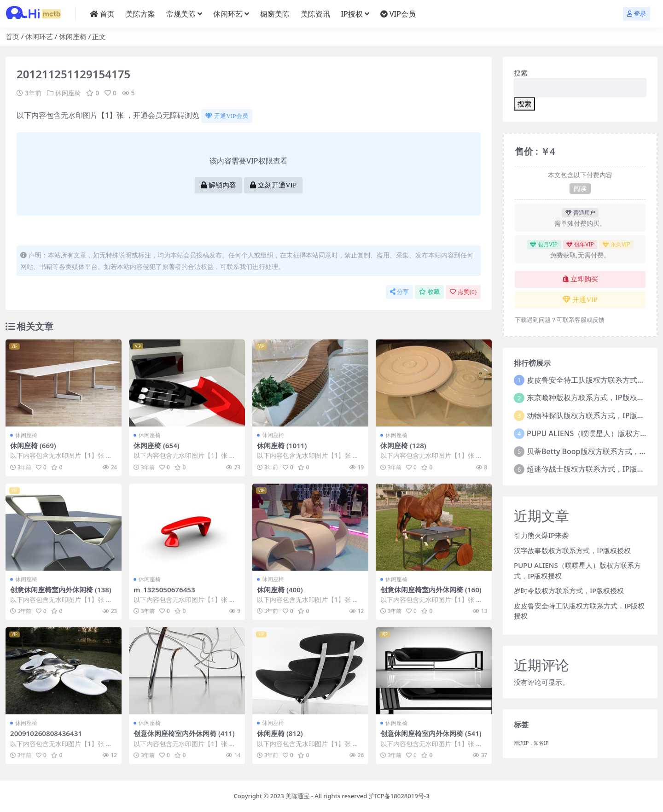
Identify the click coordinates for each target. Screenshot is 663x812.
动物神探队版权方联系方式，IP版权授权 (593, 415)
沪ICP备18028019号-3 (399, 796)
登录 (637, 14)
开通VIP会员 (227, 116)
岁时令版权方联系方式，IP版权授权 (569, 590)
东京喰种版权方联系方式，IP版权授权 (589, 397)
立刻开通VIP (273, 185)
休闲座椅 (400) (280, 590)
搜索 (521, 73)
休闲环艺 (39, 36)
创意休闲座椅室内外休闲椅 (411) (184, 733)
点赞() (463, 292)
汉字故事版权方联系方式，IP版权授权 (572, 550)
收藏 (429, 292)
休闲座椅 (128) (403, 445)
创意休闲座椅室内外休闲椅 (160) (431, 590)
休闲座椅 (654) (157, 445)
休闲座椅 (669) (33, 445)
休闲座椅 (73, 36)
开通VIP (580, 300)
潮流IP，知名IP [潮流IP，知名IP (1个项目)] (531, 743)
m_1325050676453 (164, 590)
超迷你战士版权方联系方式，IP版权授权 (593, 469)
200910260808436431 (46, 733)
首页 (12, 36)
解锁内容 (218, 185)
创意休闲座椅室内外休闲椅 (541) (431, 733)
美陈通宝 (297, 796)
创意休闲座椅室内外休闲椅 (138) (61, 590)
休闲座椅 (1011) (282, 445)
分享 (399, 292)
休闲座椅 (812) (280, 733)
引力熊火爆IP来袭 (541, 535)
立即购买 (580, 279)
